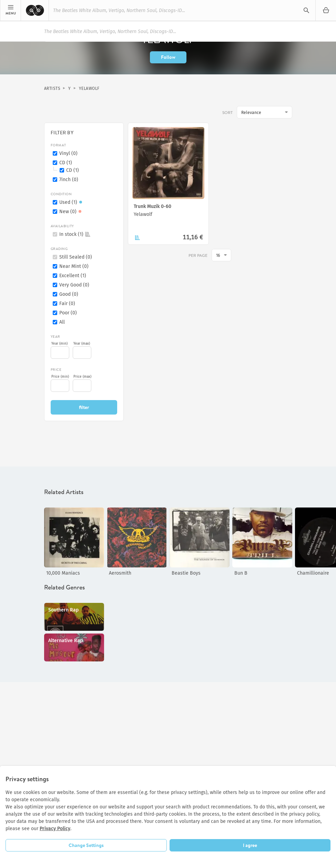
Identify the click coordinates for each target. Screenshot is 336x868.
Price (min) (60, 377)
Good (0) (69, 294)
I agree (250, 845)
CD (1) (66, 163)
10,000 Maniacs (63, 573)
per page (198, 255)
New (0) (71, 212)
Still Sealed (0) (76, 257)
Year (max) (82, 344)
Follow (168, 57)
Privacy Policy (55, 829)
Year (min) (59, 344)
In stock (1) (75, 234)
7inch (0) (69, 180)
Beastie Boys (186, 573)
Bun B (241, 573)
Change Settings (86, 845)
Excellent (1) (73, 276)
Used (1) (72, 202)
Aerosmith (120, 573)
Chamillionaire (313, 573)
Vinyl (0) (68, 153)
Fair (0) (67, 304)
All (62, 322)
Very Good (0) (74, 285)
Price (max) (82, 377)
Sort (227, 112)
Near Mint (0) (74, 266)
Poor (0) (68, 313)
